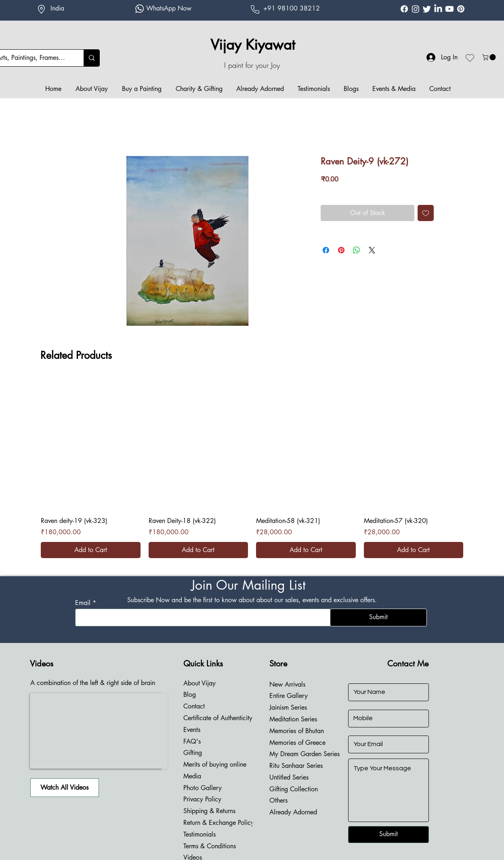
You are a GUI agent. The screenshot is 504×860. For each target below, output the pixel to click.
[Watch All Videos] (65, 788)
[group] (252, 468)
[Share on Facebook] (326, 250)
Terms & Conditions (210, 846)
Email (83, 603)
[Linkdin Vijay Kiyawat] (438, 9)
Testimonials (199, 834)
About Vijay (199, 683)
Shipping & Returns (209, 811)
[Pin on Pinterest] (341, 250)
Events (192, 730)
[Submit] (378, 618)
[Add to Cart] (91, 550)
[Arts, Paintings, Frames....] (91, 58)
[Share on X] (372, 250)
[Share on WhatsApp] (357, 250)
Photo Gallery (203, 788)
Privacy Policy (202, 799)
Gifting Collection (294, 789)
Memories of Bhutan (297, 731)
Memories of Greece (297, 743)
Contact (194, 706)
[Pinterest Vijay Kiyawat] (461, 9)
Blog (190, 695)
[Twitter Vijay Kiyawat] (427, 9)
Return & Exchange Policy (219, 823)
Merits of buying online (215, 764)
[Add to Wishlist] (426, 213)
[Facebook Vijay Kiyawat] (404, 9)
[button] (490, 57)
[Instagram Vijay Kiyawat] (416, 9)
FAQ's (192, 741)
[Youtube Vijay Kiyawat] (449, 9)
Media (192, 776)
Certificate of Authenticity (218, 718)
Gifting (193, 753)
